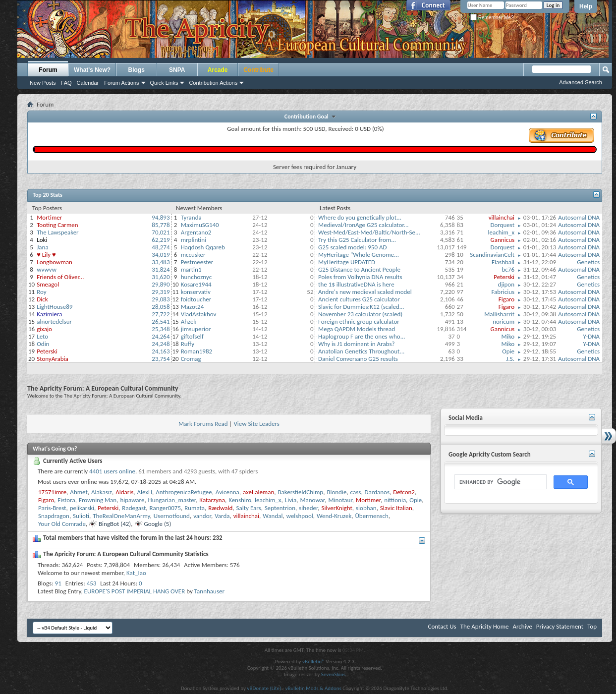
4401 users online (112, 471)
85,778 (161, 225)
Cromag (191, 359)
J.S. (510, 359)
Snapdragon (54, 516)
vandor (202, 516)
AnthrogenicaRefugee (184, 492)
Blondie (336, 492)
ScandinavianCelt (492, 255)
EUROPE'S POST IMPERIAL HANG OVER (135, 591)
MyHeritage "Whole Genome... (359, 255)
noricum (504, 321)
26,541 (161, 321)
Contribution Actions (213, 83)
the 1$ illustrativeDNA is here (356, 284)
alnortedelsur (54, 321)
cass (356, 492)
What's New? (92, 70)
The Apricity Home (485, 626)
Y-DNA (591, 336)
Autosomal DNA (579, 217)
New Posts (43, 83)
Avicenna (227, 492)
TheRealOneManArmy (121, 516)
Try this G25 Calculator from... (357, 240)
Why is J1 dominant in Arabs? (356, 344)
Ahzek (189, 321)
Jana (42, 247)
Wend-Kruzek (334, 516)
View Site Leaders (256, 424)
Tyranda (191, 217)
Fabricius (503, 292)
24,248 (161, 344)
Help (586, 6)
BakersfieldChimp (301, 492)
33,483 (161, 262)
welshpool (300, 516)
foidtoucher (196, 299)
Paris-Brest (52, 508)
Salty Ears (249, 508)
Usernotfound (172, 516)
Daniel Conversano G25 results (358, 359)
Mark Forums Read (203, 424)
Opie (508, 351)
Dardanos (377, 492)
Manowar (312, 500)
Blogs (137, 70)
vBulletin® (313, 662)
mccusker (193, 255)
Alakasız (102, 492)
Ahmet (79, 492)
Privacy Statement (560, 626)
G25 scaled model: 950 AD (352, 247)
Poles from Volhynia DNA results (360, 277)
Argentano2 (196, 232)
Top (592, 626)
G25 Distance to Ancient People (359, 269)
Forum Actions (121, 83)
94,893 (161, 217)
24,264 (161, 336)
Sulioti (81, 516)
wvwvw (47, 269)
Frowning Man (98, 500)
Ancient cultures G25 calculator (359, 299)
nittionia (395, 500)
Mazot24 (193, 307)
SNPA (177, 70)
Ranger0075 (165, 508)
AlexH (145, 492)
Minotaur (340, 500)
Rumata (195, 508)
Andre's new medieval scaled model (365, 292)
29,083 (161, 299)
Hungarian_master (172, 500)
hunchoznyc (196, 277)
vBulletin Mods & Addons (313, 688)
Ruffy (188, 344)
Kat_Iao (136, 573)
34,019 (161, 255)
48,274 (161, 247)
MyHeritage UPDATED (347, 262)
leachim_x (501, 232)
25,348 (161, 329)
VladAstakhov (199, 314)
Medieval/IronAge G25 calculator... (363, 225)
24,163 (161, 351)
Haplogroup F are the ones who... (362, 336)
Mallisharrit (499, 314)
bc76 (508, 269)
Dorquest (502, 225)
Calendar (88, 83)
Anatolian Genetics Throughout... (361, 351)
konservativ (196, 292)
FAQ (66, 83)
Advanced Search (581, 82)
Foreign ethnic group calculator (359, 321)
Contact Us (442, 626)
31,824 (161, 269)
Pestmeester (197, 262)
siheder (308, 508)
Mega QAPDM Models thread (357, 329)
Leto (42, 336)
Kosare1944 (196, 284)
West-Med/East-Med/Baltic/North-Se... (369, 232)
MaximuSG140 (200, 225)
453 (92, 583)
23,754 (161, 359)
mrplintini (194, 240)
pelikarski (82, 508)
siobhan (366, 508)
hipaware (132, 500)
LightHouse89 (55, 307)
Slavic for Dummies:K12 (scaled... (361, 307)
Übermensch (372, 516)
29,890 (161, 284)
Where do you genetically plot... (360, 217)
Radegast (134, 508)
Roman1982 (196, 351)
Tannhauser (209, 591)
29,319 (161, 292)
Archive (522, 626)
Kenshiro (240, 500)
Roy (41, 292)
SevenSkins (333, 674)
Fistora (66, 500)
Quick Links (164, 83)
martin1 (191, 269)
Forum (48, 70)
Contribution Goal (308, 116)
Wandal (273, 516)
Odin (43, 344)
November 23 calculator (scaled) (360, 314)
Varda (222, 516)
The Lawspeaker (57, 232)
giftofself (192, 336)
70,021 (161, 232)
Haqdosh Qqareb (203, 247)
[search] (500, 482)
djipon (506, 284)
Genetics (588, 262)
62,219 (161, 240)
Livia (291, 500)
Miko (508, 336)
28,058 (161, 307)
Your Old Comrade (62, 524)
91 (58, 583)
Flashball (503, 262)
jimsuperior (196, 329)
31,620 (161, 277)
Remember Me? (492, 18)
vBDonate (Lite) (264, 688)
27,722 (161, 314)
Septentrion (280, 508)
